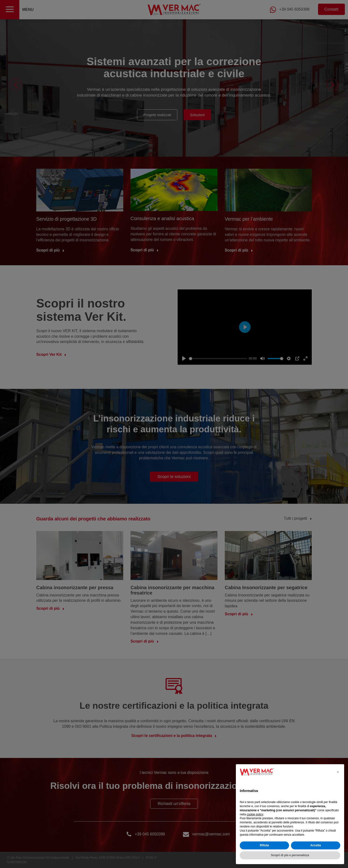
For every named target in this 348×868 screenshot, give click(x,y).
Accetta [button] (315, 845)
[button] (338, 772)
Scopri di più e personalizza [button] (290, 855)
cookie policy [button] (255, 814)
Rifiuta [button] (264, 845)
